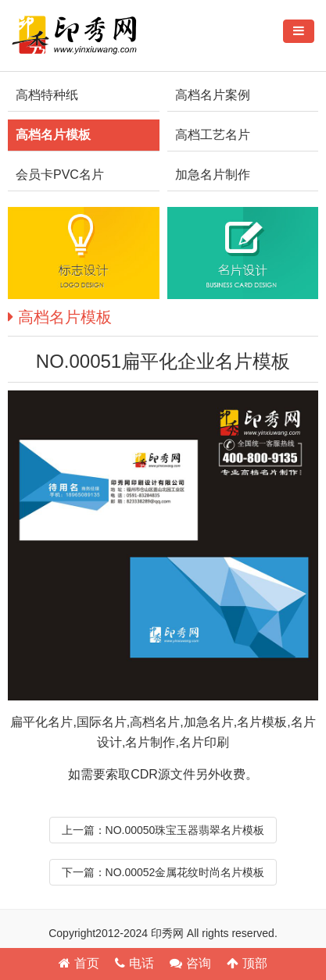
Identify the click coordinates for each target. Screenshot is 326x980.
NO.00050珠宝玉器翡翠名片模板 (185, 830)
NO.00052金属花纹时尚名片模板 (185, 872)
